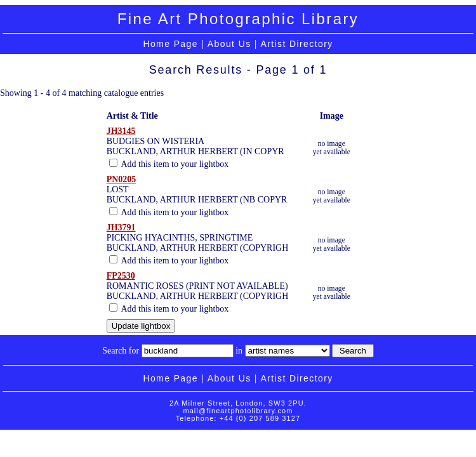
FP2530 (121, 276)
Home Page (170, 44)
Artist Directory (296, 44)
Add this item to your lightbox (169, 164)
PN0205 (122, 179)
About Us (229, 44)
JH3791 (121, 228)
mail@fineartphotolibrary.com (238, 411)
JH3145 (121, 131)
